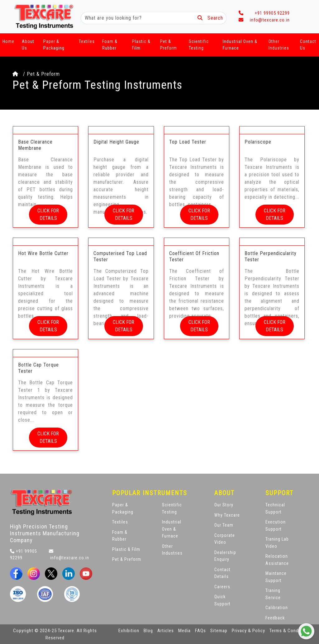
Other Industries (279, 45)
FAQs (200, 631)
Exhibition (129, 631)
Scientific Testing (199, 45)
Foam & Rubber (110, 45)
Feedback (275, 618)
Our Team (224, 525)
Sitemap (219, 631)
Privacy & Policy (248, 631)
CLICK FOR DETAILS (48, 214)
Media (184, 631)
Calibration (277, 608)
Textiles (87, 41)
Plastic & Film (141, 45)
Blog (148, 631)
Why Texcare (227, 515)
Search (210, 18)
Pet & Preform (169, 45)
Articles (166, 631)
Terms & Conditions (290, 631)
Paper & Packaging (54, 45)
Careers (222, 587)
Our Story (224, 505)
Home (8, 41)
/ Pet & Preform (36, 74)
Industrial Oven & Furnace (240, 45)
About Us (28, 45)
